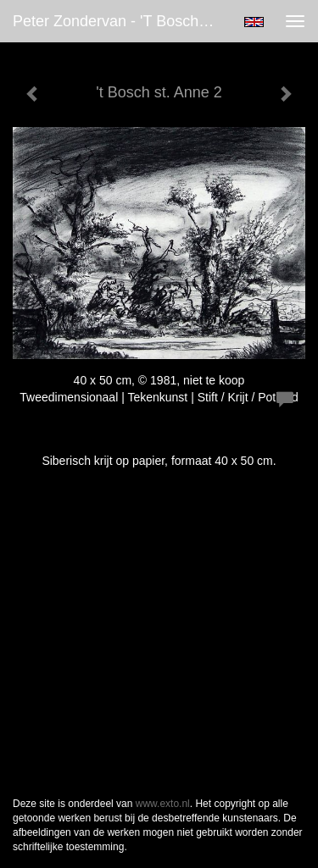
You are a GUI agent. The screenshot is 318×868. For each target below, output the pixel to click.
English (254, 22)
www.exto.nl (163, 804)
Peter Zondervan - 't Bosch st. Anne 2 (122, 21)
